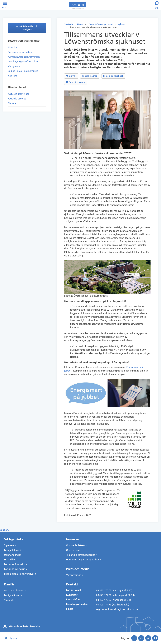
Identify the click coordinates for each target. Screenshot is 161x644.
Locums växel (74, 590)
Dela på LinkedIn (76, 82)
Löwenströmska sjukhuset (100, 24)
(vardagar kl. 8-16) (122, 600)
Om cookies (72, 550)
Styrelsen (9, 545)
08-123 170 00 (104, 590)
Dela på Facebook (113, 76)
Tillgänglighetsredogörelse (81, 555)
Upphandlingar (13, 555)
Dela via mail (90, 76)
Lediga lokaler (12, 550)
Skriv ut (71, 76)
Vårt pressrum (74, 575)
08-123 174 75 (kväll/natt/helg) (113, 605)
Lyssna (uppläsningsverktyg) (19, 574)
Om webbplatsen (75, 545)
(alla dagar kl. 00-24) (124, 595)
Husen (80, 24)
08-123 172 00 (104, 595)
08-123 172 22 (104, 600)
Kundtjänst (72, 595)
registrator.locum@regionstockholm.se (117, 609)
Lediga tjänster (12, 595)
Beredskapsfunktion (77, 604)
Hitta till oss (10, 560)
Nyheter (121, 24)
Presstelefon (73, 599)
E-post (70, 609)
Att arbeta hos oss (14, 590)
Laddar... (5, 530)
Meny (5, 5)
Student (8, 600)
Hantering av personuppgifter (83, 560)
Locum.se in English (15, 569)
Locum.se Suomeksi (15, 564)
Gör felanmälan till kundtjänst (27, 28)
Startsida (68, 24)
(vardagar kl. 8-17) (122, 590)
